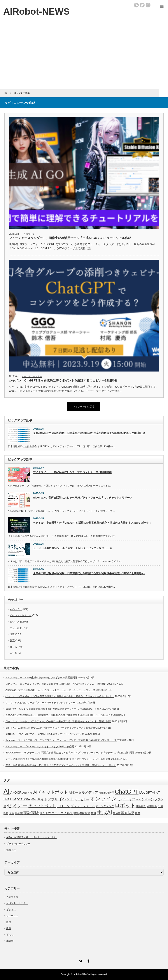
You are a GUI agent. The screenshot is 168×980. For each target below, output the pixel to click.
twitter (142, 5)
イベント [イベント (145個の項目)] (66, 799)
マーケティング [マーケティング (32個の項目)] (105, 806)
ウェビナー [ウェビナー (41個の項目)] (82, 799)
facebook (148, 5)
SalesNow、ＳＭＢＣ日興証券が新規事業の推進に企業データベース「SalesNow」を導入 (54, 709)
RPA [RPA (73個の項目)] (27, 799)
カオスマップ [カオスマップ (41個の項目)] (126, 799)
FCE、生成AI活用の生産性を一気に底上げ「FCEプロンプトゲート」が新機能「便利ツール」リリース (61, 765)
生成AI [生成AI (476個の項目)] (104, 812)
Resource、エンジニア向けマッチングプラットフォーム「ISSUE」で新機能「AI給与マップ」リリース (61, 740)
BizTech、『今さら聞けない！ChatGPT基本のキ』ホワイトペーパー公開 (45, 734)
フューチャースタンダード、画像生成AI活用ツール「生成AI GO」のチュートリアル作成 (70, 238)
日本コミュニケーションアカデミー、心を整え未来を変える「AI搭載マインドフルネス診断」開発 (58, 721)
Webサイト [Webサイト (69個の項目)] (39, 799)
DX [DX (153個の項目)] (142, 792)
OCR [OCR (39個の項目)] (20, 799)
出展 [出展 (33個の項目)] (161, 806)
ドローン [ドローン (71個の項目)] (63, 806)
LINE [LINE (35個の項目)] (6, 799)
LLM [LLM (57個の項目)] (13, 799)
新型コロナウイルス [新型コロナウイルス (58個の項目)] (59, 813)
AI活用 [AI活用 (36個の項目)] (110, 793)
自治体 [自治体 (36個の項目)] (117, 813)
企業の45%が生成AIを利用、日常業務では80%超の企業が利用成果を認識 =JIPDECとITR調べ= (89, 433)
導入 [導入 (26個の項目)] (42, 813)
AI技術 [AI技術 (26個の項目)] (102, 793)
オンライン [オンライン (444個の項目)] (103, 799)
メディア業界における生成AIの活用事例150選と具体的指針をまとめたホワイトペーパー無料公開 (58, 759)
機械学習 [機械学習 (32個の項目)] (85, 813)
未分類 (13, 653)
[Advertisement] (84, 56)
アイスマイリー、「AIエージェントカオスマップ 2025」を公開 (40, 746)
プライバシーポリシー (18, 844)
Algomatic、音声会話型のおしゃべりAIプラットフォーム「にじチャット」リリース (83, 498)
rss (136, 5)
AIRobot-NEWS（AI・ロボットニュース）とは (31, 837)
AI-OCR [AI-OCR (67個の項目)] (16, 793)
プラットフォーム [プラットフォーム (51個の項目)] (83, 806)
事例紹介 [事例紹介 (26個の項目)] (141, 806)
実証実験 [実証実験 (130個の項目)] (31, 813)
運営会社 (11, 850)
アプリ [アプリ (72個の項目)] (53, 799)
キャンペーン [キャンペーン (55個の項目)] (145, 799)
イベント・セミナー (32, 376)
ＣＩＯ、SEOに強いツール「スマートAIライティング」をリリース (73, 548)
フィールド (16, 628)
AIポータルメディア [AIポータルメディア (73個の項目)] (83, 792)
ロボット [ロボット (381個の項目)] (125, 805)
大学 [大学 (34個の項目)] (12, 813)
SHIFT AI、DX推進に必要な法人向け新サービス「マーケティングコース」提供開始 (51, 728)
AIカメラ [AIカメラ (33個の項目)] (27, 793)
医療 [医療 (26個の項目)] (6, 813)
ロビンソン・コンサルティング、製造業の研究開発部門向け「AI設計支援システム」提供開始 (56, 684)
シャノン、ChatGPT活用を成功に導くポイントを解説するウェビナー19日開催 (63, 380)
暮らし (13, 647)
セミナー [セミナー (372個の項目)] (17, 805)
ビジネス (15, 622)
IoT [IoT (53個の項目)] (158, 793)
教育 (12, 640)
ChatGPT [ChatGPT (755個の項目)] (127, 792)
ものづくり (29, 234)
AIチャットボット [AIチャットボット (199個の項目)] (51, 792)
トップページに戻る (84, 406)
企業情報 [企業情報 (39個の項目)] (152, 806)
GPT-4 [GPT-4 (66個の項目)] (150, 793)
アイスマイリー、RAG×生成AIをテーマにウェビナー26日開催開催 (72, 472)
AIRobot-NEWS (81, 974)
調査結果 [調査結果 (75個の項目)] (128, 813)
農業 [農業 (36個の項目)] (138, 813)
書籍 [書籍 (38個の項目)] (76, 813)
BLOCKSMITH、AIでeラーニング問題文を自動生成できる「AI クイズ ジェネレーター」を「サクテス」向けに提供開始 (70, 753)
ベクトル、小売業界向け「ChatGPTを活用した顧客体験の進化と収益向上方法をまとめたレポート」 (92, 523)
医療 (12, 634)
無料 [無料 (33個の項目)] (93, 813)
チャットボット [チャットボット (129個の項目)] (42, 806)
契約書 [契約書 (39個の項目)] (19, 813)
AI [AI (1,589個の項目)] (7, 791)
